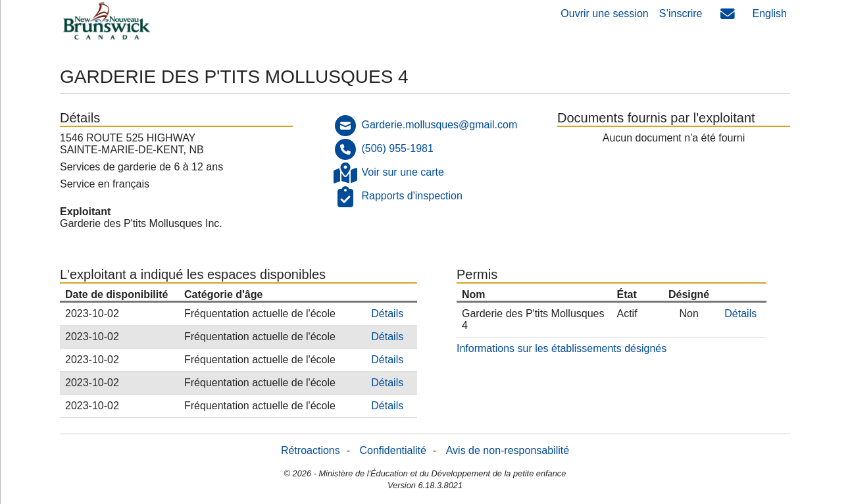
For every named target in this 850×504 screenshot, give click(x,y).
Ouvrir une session (604, 13)
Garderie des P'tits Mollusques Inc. (141, 223)
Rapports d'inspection (412, 196)
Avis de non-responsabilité (508, 450)
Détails (387, 314)
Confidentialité (393, 450)
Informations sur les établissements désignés (562, 348)
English (770, 13)
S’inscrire (681, 13)
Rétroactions (311, 450)
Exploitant (85, 212)
